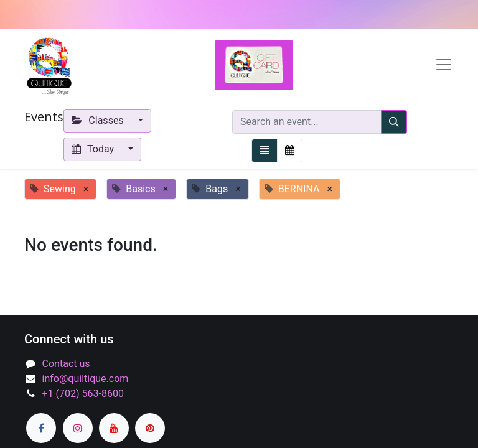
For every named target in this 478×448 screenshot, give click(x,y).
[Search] (394, 122)
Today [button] (94, 149)
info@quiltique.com (86, 379)
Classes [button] (99, 120)
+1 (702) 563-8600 (83, 394)
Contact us (66, 364)
